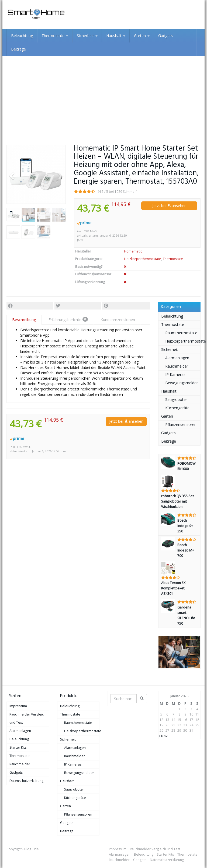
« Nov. (163, 736)
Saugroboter (176, 399)
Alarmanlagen (177, 358)
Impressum (18, 706)
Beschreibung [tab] (24, 320)
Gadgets (165, 36)
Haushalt (116, 36)
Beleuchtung (22, 36)
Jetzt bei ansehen (169, 206)
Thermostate (55, 36)
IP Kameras (175, 374)
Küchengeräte (177, 408)
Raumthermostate (181, 333)
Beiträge (18, 49)
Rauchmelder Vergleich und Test (27, 718)
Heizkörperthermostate (143, 259)
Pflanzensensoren (181, 424)
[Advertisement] (103, 96)
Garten (142, 36)
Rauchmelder (177, 366)
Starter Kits (18, 747)
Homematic (133, 251)
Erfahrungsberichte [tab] (68, 320)
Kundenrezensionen (118, 320)
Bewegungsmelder (182, 383)
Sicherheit (87, 36)
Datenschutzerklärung (26, 781)
